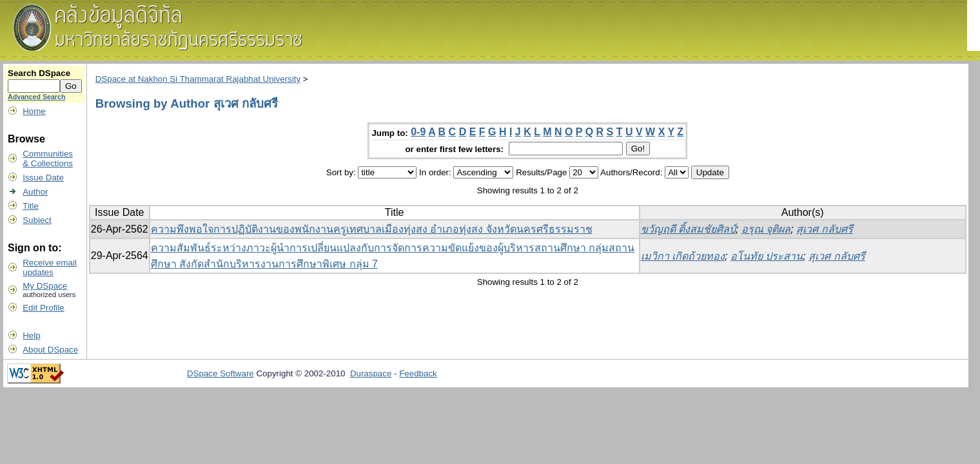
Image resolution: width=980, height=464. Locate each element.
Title (31, 206)
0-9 (418, 132)
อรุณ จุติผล (766, 229)
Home (34, 111)
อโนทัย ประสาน (767, 256)
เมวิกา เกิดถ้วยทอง (683, 256)
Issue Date (43, 178)
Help (31, 335)
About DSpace (50, 350)
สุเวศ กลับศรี (824, 229)
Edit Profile (43, 308)
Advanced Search (36, 97)
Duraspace (371, 373)
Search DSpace (39, 73)
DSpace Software (220, 373)
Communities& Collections (48, 159)
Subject (37, 220)
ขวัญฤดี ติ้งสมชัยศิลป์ (688, 229)
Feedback (418, 373)
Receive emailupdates (50, 267)
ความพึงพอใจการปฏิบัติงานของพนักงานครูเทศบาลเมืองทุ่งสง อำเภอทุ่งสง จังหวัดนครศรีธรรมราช (372, 229)
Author (35, 192)
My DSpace (45, 286)
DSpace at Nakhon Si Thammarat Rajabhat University (198, 79)
